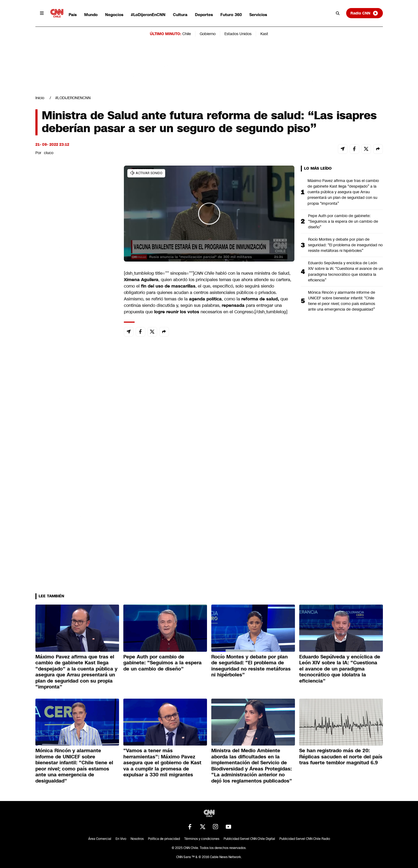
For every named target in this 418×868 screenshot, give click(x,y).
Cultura (180, 15)
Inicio (40, 98)
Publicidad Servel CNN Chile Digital (249, 839)
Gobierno (208, 34)
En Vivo (121, 839)
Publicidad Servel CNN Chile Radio (305, 839)
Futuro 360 (231, 15)
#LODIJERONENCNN (73, 98)
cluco (49, 153)
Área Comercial (100, 839)
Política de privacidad (164, 839)
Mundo (91, 15)
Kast (264, 34)
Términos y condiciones (202, 839)
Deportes (204, 15)
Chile (187, 34)
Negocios (114, 15)
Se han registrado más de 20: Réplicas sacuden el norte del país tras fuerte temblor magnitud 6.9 (341, 757)
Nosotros (137, 839)
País (73, 15)
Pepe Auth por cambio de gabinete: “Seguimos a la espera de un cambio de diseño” (343, 221)
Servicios (258, 15)
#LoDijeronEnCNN (148, 15)
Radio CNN (364, 13)
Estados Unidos (238, 34)
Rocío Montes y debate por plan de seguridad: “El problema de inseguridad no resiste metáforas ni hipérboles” (345, 245)
